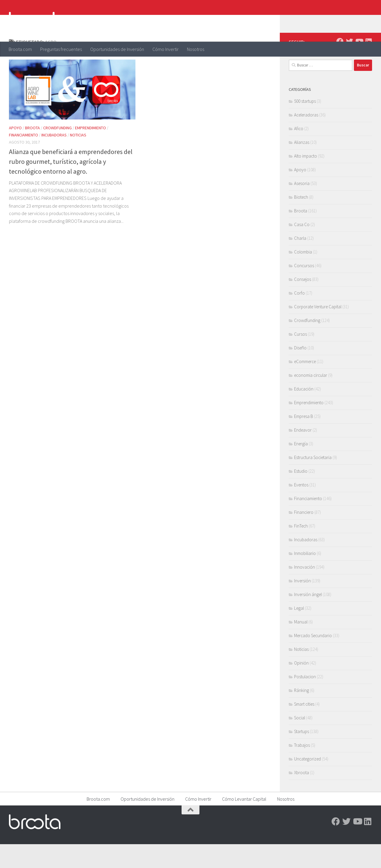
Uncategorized (307, 783)
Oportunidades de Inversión (117, 49)
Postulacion (305, 700)
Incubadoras (54, 159)
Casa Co (302, 248)
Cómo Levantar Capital (244, 823)
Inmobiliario (305, 577)
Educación (304, 413)
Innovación (305, 591)
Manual (301, 646)
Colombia (303, 276)
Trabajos (302, 769)
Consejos (303, 303)
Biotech (301, 221)
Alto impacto (306, 180)
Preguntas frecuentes (61, 49)
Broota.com (20, 49)
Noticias (78, 159)
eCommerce (305, 385)
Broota (32, 152)
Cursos (300, 358)
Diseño (300, 372)
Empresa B (304, 440)
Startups (302, 755)
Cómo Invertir (165, 49)
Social (300, 742)
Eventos (301, 509)
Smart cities (304, 728)
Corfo (299, 317)
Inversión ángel (308, 618)
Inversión (302, 605)
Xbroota (302, 796)
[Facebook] (340, 65)
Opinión (301, 687)
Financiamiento (24, 159)
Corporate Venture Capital (318, 330)
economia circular (311, 399)
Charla (300, 262)
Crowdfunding (57, 152)
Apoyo (15, 152)
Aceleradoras (306, 139)
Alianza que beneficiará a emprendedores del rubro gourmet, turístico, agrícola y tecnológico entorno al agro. (71, 185)
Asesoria (302, 207)
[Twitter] (349, 65)
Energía (301, 468)
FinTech (301, 550)
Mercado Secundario (313, 659)
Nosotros (196, 49)
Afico (299, 152)
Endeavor (303, 454)
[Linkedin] (368, 65)
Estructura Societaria (313, 481)
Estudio (301, 495)
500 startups (305, 125)
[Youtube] (359, 65)
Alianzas (302, 166)
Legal (299, 632)
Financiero (304, 536)
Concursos (304, 289)
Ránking (302, 714)
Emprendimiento (90, 152)
